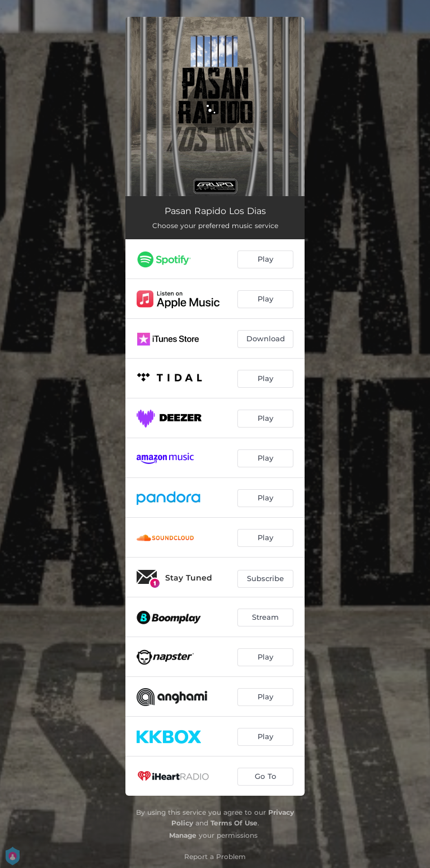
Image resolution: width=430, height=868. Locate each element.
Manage (183, 835)
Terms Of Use (234, 823)
